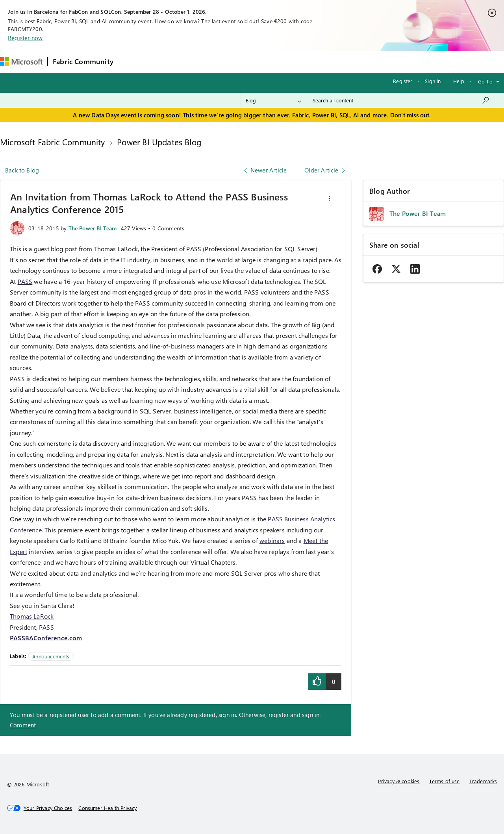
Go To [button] (485, 81)
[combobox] (401, 100)
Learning (299, 62)
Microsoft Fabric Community (53, 142)
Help (459, 81)
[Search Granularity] (273, 100)
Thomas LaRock (32, 616)
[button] (330, 198)
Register (403, 81)
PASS (25, 281)
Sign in (433, 81)
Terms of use (445, 781)
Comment (23, 725)
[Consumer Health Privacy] (107, 808)
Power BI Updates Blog (159, 142)
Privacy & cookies (399, 781)
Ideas (198, 62)
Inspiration (166, 62)
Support (332, 62)
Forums (131, 62)
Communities (233, 62)
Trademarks (483, 781)
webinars (272, 540)
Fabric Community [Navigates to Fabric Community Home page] (83, 61)
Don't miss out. (411, 115)
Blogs (269, 62)
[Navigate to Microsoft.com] (21, 62)
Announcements (51, 656)
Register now (25, 38)
